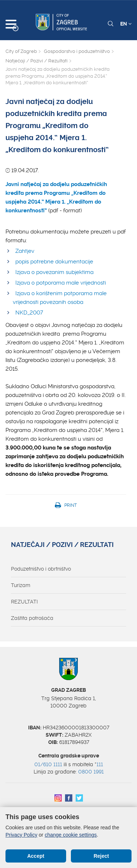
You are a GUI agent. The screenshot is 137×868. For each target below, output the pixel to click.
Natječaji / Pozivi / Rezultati (37, 61)
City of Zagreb (21, 51)
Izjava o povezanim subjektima (54, 272)
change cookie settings (71, 835)
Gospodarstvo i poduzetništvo (77, 51)
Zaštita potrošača (32, 618)
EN (126, 24)
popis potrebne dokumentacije (54, 262)
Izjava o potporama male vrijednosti (61, 283)
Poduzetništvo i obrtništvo (41, 569)
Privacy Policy (21, 835)
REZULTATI (24, 602)
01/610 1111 (48, 764)
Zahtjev (25, 251)
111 (100, 764)
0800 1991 (91, 772)
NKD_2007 (29, 313)
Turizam (21, 585)
